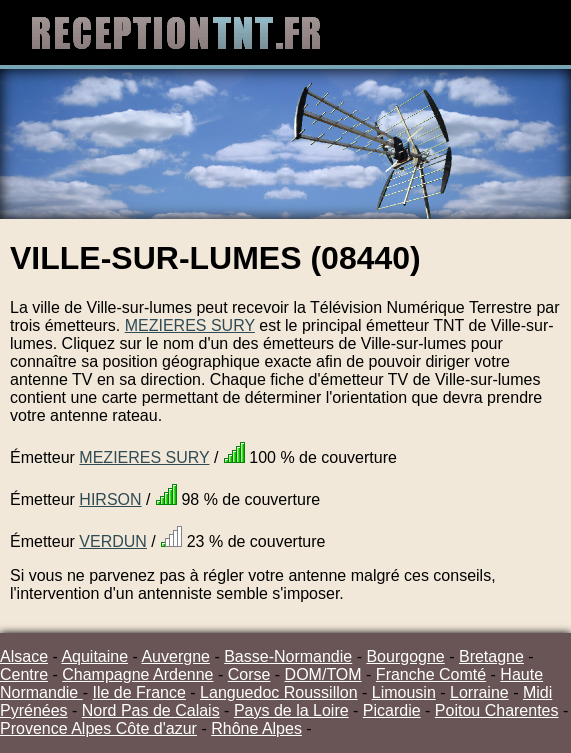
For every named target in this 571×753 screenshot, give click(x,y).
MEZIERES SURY (190, 325)
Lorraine (479, 692)
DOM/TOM (323, 674)
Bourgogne (405, 656)
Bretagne (491, 656)
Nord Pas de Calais (151, 710)
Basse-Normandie (288, 656)
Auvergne (175, 656)
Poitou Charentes (497, 710)
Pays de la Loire (291, 710)
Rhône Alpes (256, 728)
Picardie (392, 710)
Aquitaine (94, 656)
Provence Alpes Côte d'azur (98, 728)
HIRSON (110, 499)
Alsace (24, 656)
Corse (249, 674)
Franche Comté (431, 674)
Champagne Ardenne (137, 674)
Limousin (404, 692)
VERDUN (113, 541)
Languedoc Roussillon (278, 692)
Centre (24, 674)
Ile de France (138, 692)
